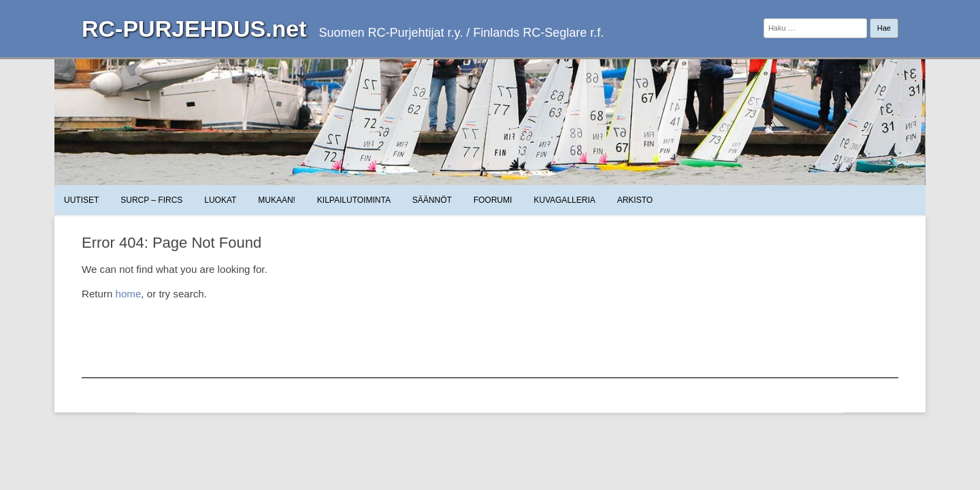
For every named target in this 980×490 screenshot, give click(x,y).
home (129, 294)
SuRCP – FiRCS (151, 200)
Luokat (220, 200)
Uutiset (81, 200)
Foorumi (493, 200)
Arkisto (635, 200)
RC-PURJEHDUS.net (194, 29)
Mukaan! (277, 200)
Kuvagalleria (564, 200)
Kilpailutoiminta (354, 200)
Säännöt (432, 200)
